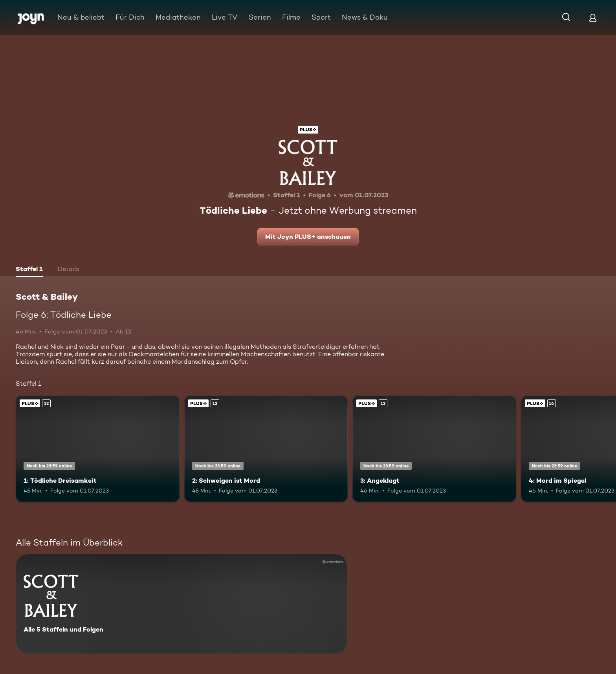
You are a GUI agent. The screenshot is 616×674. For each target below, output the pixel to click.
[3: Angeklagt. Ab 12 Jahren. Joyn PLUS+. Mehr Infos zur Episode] (434, 449)
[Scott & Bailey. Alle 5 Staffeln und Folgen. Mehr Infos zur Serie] (181, 604)
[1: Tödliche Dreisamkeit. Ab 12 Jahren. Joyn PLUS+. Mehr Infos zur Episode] (98, 449)
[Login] (593, 17)
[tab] (29, 270)
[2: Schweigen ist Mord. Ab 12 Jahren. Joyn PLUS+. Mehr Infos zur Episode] (266, 449)
